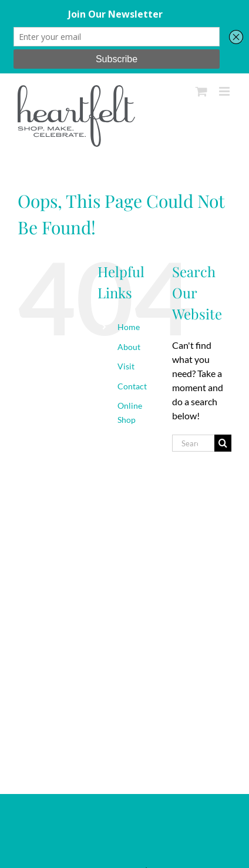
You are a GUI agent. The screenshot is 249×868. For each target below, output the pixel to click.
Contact (132, 386)
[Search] (223, 443)
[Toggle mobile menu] (225, 91)
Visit (126, 366)
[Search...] (193, 443)
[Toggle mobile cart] (201, 91)
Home (129, 327)
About (129, 347)
